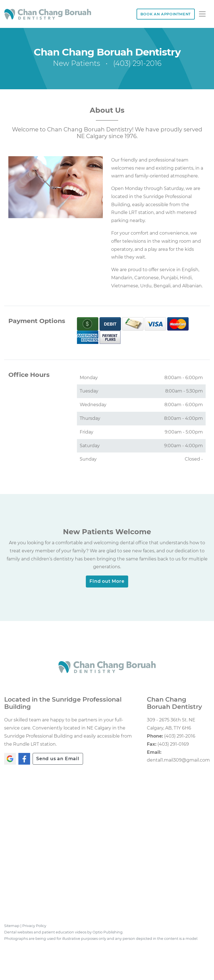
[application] (107, 849)
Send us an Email (58, 759)
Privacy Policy (34, 926)
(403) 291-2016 (137, 63)
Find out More (107, 581)
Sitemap (12, 926)
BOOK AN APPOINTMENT (166, 14)
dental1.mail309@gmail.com (178, 760)
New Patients (76, 63)
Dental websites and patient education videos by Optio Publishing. (64, 932)
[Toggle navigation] (202, 14)
